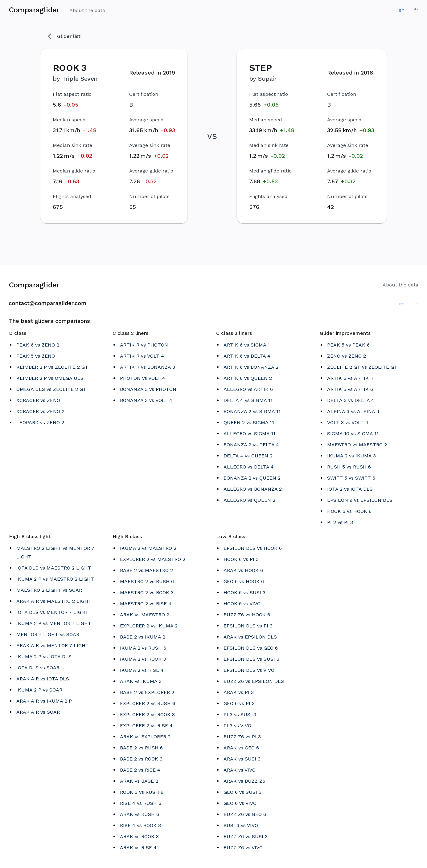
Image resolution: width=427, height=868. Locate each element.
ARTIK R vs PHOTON (144, 345)
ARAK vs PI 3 (239, 692)
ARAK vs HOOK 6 (243, 570)
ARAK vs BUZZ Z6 (244, 781)
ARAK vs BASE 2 (139, 781)
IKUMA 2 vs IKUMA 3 (351, 456)
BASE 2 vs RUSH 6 (141, 748)
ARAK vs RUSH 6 (140, 814)
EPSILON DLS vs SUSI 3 (251, 659)
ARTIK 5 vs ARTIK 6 (350, 389)
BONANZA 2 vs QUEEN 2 (252, 478)
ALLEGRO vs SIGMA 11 (249, 434)
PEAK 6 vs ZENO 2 (38, 345)
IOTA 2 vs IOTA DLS (350, 489)
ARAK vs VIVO (240, 770)
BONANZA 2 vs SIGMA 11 (252, 411)
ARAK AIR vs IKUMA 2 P (44, 701)
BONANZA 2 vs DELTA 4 (251, 445)
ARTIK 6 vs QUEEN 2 (248, 378)
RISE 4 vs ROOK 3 (140, 825)
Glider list (64, 36)
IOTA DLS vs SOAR (38, 668)
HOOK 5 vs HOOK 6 (349, 511)
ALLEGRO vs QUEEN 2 (249, 500)
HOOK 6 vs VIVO (242, 604)
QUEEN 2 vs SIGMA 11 (249, 422)
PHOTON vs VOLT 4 (143, 378)
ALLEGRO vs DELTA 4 (249, 467)
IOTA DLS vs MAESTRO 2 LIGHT (54, 568)
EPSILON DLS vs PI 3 (248, 626)
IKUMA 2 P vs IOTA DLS (44, 657)
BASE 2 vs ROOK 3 (141, 759)
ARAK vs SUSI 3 (242, 759)
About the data (87, 10)
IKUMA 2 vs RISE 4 (142, 670)
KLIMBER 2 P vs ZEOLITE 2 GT (52, 367)
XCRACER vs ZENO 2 (40, 411)
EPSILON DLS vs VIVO (249, 670)
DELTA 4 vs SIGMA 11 (248, 400)
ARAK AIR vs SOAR (38, 712)
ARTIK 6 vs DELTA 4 (247, 356)
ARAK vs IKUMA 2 (141, 681)
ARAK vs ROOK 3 (139, 836)
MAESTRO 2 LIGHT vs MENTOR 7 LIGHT (55, 552)
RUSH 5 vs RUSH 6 (349, 467)
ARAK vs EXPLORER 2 (145, 737)
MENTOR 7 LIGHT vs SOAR (48, 634)
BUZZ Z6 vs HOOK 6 (247, 615)
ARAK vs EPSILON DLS (250, 637)
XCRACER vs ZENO (38, 400)
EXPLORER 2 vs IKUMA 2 (149, 626)
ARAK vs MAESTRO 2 (145, 615)
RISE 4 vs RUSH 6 (141, 803)
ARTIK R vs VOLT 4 (142, 356)
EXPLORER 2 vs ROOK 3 (147, 714)
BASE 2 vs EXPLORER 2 (147, 692)
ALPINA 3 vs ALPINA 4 (353, 411)
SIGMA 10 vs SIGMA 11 (353, 434)
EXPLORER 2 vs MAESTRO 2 (153, 559)
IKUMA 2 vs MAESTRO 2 (148, 548)
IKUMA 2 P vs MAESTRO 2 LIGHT (55, 579)
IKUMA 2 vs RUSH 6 (143, 648)
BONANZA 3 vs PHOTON (148, 389)
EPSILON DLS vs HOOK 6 (253, 548)
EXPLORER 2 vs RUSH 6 (148, 703)
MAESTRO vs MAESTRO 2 (357, 445)
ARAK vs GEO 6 (241, 748)
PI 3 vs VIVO (237, 726)
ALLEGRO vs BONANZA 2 (253, 489)
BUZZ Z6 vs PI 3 (242, 737)
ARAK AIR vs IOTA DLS (43, 679)
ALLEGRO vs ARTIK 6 (248, 389)
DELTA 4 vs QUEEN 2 (248, 456)
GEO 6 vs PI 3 (239, 703)
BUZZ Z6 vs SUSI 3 (246, 836)
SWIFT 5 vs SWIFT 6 (351, 478)
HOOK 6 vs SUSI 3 (244, 592)
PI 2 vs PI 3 (340, 522)
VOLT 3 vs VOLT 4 (348, 422)
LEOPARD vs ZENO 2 (40, 422)
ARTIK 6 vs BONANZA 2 (251, 367)
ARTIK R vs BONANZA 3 (148, 367)
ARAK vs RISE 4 (138, 848)
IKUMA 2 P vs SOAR (39, 690)
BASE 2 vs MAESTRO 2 (146, 570)
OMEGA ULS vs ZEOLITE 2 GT (51, 389)
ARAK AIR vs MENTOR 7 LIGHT (53, 645)
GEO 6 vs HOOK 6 (244, 581)
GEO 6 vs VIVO (240, 803)
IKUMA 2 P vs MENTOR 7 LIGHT (54, 623)
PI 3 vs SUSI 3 (240, 714)
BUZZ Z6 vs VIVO (243, 848)
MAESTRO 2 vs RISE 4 (146, 604)
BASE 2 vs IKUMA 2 (143, 637)
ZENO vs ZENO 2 (347, 356)
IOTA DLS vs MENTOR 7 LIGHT (52, 612)
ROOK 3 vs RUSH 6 (142, 792)
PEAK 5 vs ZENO (36, 356)
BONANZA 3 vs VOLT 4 (146, 400)
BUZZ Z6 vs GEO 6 (245, 814)
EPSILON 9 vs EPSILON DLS (360, 500)
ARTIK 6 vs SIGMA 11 (248, 345)
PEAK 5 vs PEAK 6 (348, 345)
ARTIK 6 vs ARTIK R (350, 378)
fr (416, 10)
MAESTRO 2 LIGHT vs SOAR (49, 590)
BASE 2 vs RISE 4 (140, 770)
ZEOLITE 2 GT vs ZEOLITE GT (362, 367)
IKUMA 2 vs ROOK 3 (143, 659)
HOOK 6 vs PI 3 (241, 559)
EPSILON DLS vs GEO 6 (251, 648)
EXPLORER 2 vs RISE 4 (146, 726)
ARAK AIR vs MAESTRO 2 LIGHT (54, 601)
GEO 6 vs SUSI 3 (242, 792)
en (402, 10)
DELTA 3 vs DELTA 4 (351, 400)
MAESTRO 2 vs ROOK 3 (147, 592)
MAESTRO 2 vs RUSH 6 (147, 581)
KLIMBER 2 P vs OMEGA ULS (50, 378)
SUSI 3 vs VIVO (241, 825)
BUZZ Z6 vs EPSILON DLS (254, 681)
